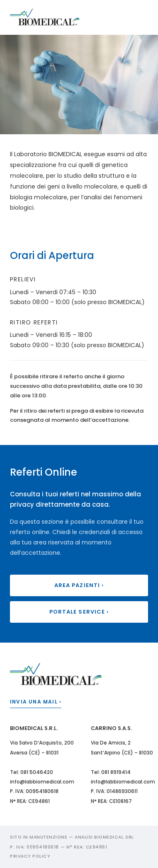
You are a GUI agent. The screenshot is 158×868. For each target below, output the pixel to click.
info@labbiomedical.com (42, 782)
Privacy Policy (30, 856)
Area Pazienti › (79, 585)
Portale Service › (79, 612)
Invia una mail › (36, 702)
